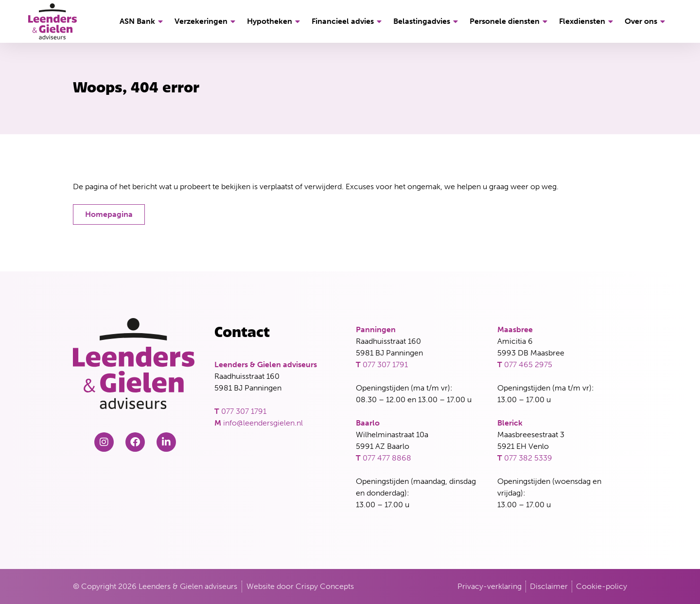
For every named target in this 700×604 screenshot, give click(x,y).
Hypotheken (275, 21)
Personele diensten (510, 21)
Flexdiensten (587, 21)
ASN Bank (143, 21)
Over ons (646, 21)
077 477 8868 (387, 458)
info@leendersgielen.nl (263, 423)
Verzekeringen (206, 21)
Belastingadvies (427, 21)
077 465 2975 (528, 364)
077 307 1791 (244, 411)
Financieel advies (348, 21)
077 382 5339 (528, 458)
